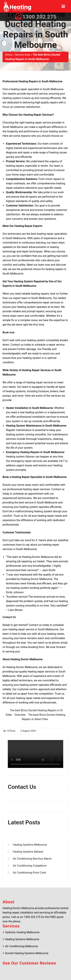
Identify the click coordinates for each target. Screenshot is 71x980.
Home (9, 55)
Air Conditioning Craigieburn (30, 866)
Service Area (23, 55)
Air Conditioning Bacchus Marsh (32, 859)
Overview (20, 715)
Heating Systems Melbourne (30, 845)
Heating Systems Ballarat (28, 852)
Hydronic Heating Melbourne (22, 932)
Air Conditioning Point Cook (29, 873)
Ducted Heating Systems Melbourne (27, 953)
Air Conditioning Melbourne (22, 946)
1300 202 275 (39, 17)
